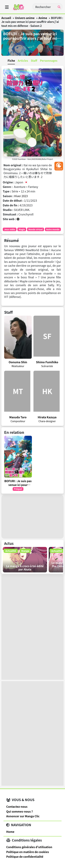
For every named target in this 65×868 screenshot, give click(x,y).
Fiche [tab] (11, 60)
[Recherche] (59, 7)
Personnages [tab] (49, 60)
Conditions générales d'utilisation (29, 847)
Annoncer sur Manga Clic (23, 816)
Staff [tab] (34, 60)
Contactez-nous (17, 806)
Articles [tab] (23, 60)
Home (10, 832)
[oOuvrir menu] (7, 7)
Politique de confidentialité (25, 856)
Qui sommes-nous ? (19, 811)
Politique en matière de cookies (28, 852)
